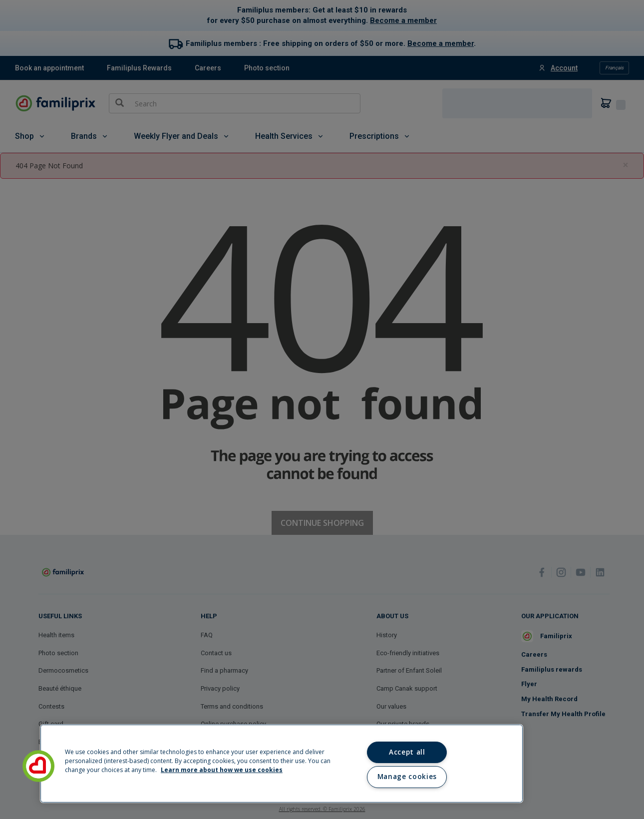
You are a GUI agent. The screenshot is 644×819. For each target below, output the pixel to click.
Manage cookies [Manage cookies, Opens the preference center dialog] (407, 777)
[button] (38, 766)
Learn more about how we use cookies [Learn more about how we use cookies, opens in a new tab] (222, 770)
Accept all (407, 752)
